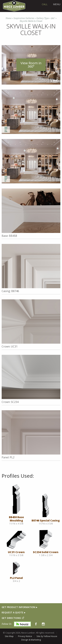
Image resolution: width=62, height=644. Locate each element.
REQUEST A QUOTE (12, 612)
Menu (57, 4)
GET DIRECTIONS (11, 618)
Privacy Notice (25, 636)
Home (9, 18)
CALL (45, 4)
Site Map (9, 636)
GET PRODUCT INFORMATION (18, 607)
